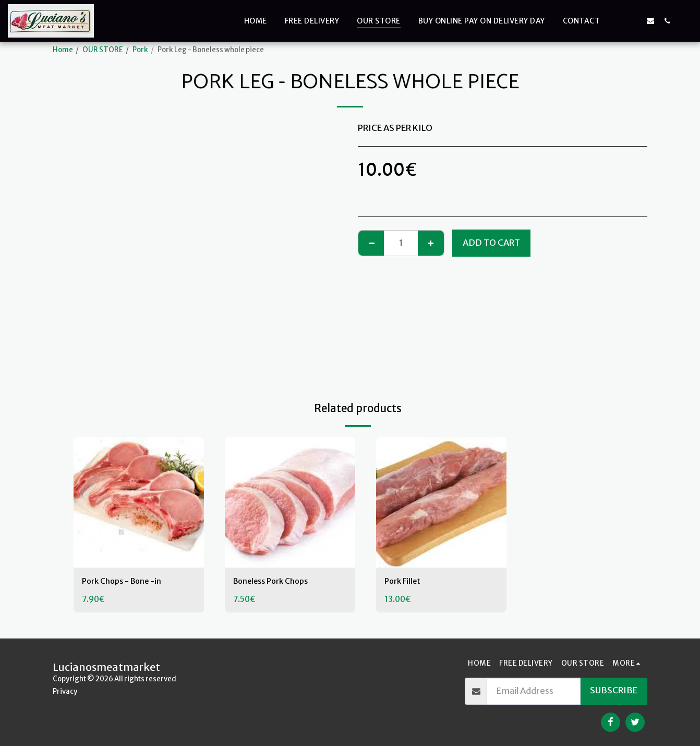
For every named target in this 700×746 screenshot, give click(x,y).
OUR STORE (103, 50)
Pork (140, 50)
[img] (139, 502)
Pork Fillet (405, 582)
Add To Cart (491, 243)
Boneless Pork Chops (276, 582)
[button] (617, 21)
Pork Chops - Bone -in (126, 582)
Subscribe (614, 690)
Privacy (65, 691)
